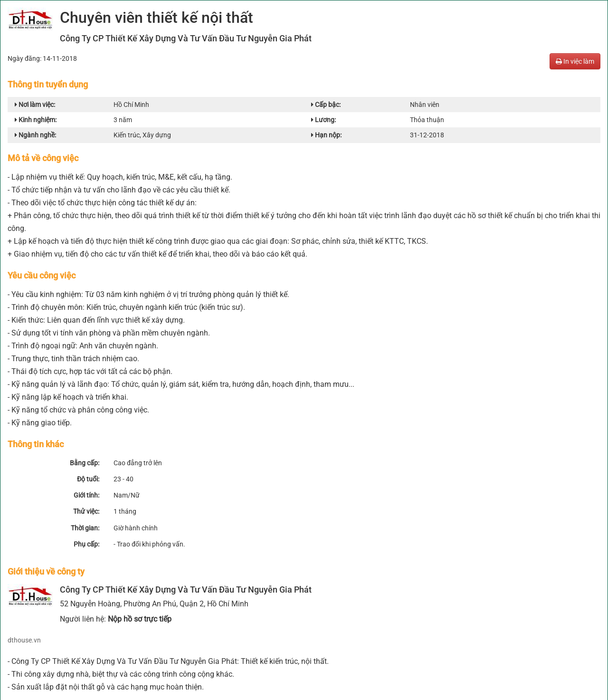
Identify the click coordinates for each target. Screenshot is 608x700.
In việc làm (575, 61)
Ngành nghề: (35, 135)
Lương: (323, 120)
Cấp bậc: (326, 105)
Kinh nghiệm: (36, 120)
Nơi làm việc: (35, 105)
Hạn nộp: (326, 135)
